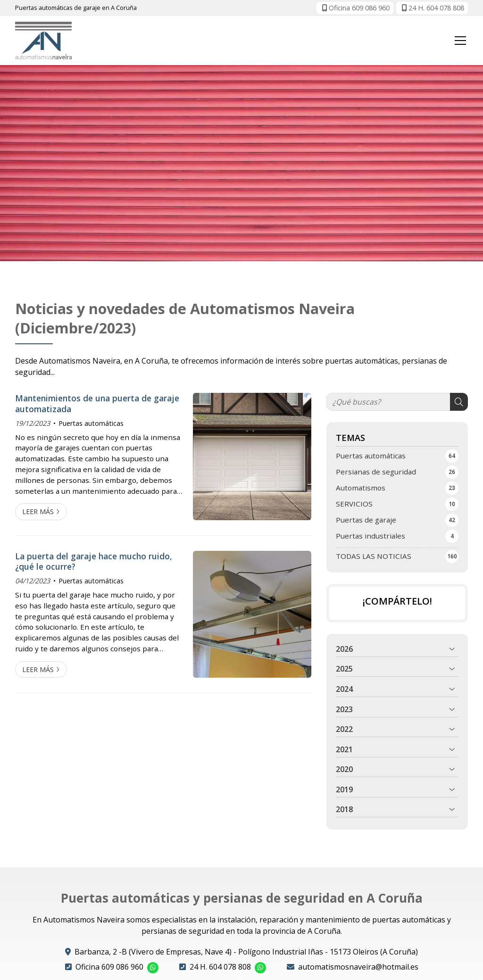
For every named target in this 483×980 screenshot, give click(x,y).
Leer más (38, 511)
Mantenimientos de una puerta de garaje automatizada (97, 403)
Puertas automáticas (91, 423)
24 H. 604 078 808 (220, 967)
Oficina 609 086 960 (109, 967)
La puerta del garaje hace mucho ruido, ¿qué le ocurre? (94, 561)
